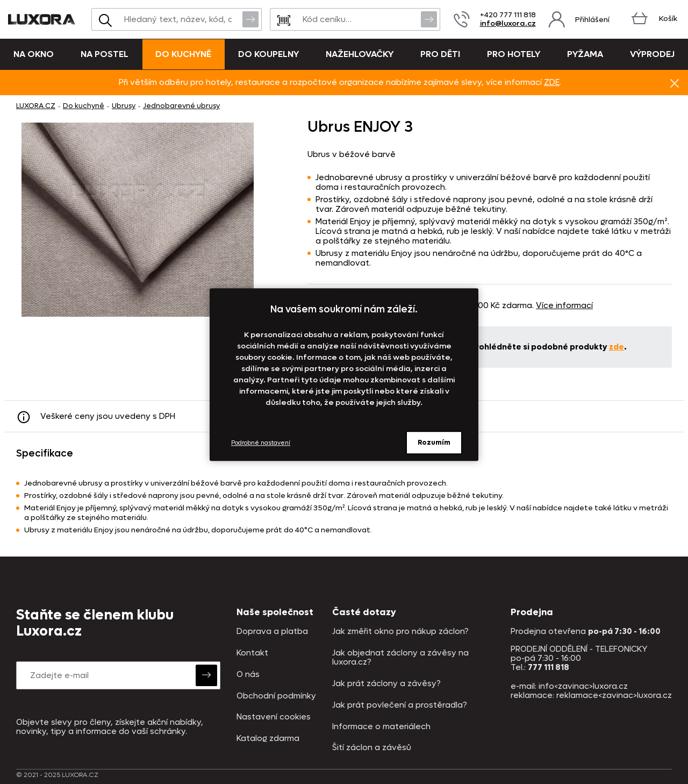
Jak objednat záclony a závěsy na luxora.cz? (400, 658)
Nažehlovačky (360, 54)
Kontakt (252, 653)
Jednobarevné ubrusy (181, 106)
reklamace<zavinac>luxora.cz (614, 695)
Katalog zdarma (268, 739)
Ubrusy (124, 106)
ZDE (552, 82)
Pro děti (440, 54)
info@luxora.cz (508, 23)
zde (617, 347)
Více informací (564, 305)
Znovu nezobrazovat (675, 83)
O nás (248, 675)
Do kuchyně (183, 54)
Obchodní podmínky (276, 696)
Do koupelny (268, 54)
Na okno (34, 54)
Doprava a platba (272, 632)
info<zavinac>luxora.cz (583, 686)
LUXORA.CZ (36, 106)
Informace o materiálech (381, 727)
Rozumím (434, 442)
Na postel (105, 54)
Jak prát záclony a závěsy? (386, 684)
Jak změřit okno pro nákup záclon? (400, 632)
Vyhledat (250, 19)
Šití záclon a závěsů (372, 748)
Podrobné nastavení (261, 443)
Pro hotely (514, 54)
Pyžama (585, 54)
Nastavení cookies (274, 717)
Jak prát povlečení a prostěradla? (400, 705)
